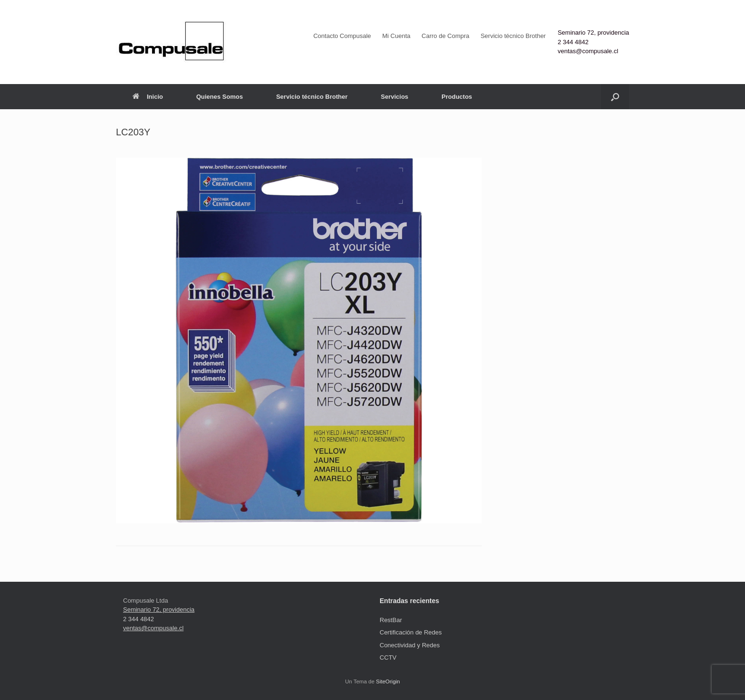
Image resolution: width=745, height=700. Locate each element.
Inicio (148, 97)
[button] (615, 97)
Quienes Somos (220, 97)
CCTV (388, 657)
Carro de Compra (445, 36)
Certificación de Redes (411, 632)
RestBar (391, 620)
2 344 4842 (573, 42)
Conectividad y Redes (410, 645)
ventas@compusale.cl (588, 51)
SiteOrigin (388, 681)
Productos (457, 97)
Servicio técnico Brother (513, 36)
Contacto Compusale (342, 36)
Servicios (394, 97)
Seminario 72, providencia (593, 33)
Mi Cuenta (396, 36)
